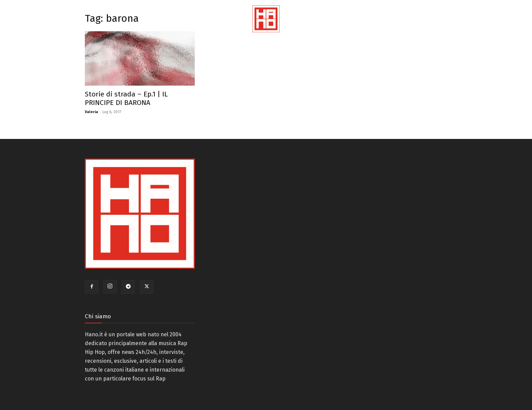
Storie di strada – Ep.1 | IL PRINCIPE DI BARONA (126, 98)
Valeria (91, 112)
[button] (518, 27)
